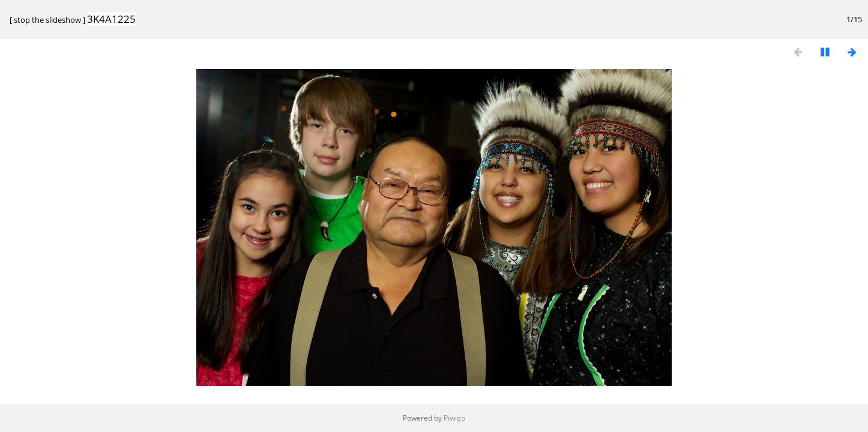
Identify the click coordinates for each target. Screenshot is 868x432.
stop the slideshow (47, 20)
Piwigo (454, 418)
